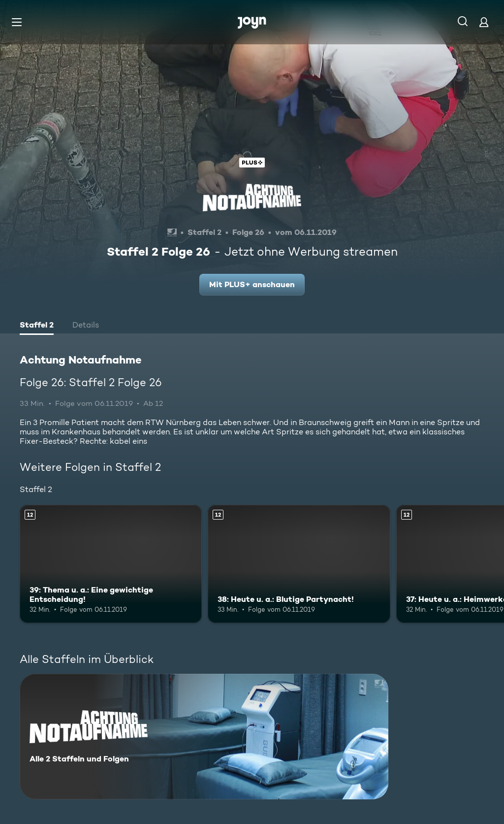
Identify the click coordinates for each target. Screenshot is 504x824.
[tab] (37, 326)
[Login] (484, 22)
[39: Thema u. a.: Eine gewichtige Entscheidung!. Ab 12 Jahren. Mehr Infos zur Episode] (111, 564)
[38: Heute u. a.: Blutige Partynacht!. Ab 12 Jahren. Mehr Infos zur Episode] (299, 564)
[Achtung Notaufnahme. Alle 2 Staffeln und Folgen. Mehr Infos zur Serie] (204, 737)
